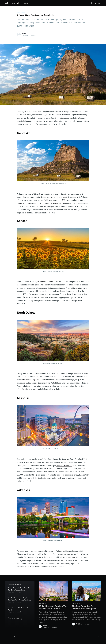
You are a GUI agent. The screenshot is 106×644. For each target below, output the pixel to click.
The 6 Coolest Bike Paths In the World (19, 609)
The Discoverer (9, 637)
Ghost (99, 637)
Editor (24, 34)
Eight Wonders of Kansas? (45, 282)
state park (72, 557)
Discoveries (21, 13)
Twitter (93, 637)
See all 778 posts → (15, 618)
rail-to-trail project (58, 203)
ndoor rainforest (24, 203)
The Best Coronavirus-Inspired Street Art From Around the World (19, 599)
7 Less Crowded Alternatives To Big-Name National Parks (19, 589)
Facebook (87, 637)
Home (26, 3)
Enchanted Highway (31, 380)
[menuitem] (27, 3)
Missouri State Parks (64, 465)
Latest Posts (79, 637)
